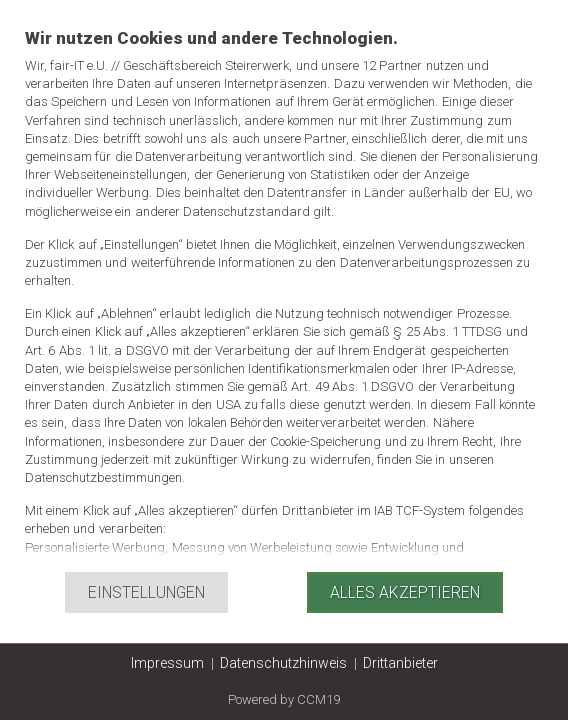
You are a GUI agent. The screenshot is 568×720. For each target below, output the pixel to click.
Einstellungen (146, 592)
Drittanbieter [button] (400, 663)
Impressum (167, 663)
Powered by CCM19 (284, 699)
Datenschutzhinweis (283, 663)
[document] (284, 298)
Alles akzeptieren (405, 592)
